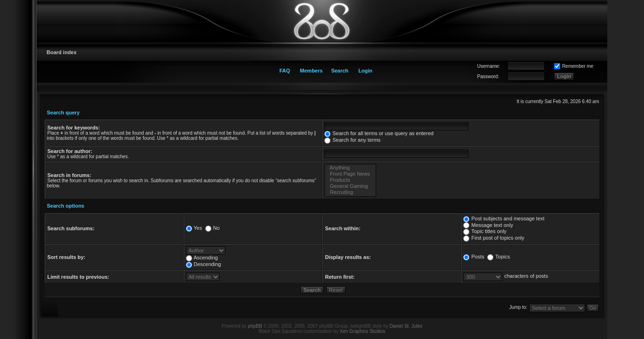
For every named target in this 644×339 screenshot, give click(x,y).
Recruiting (350, 192)
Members (311, 71)
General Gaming (350, 186)
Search (340, 71)
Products (350, 180)
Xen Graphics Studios (363, 331)
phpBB (255, 326)
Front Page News (350, 174)
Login (365, 71)
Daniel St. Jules (406, 326)
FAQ (285, 71)
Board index (62, 52)
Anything (350, 168)
